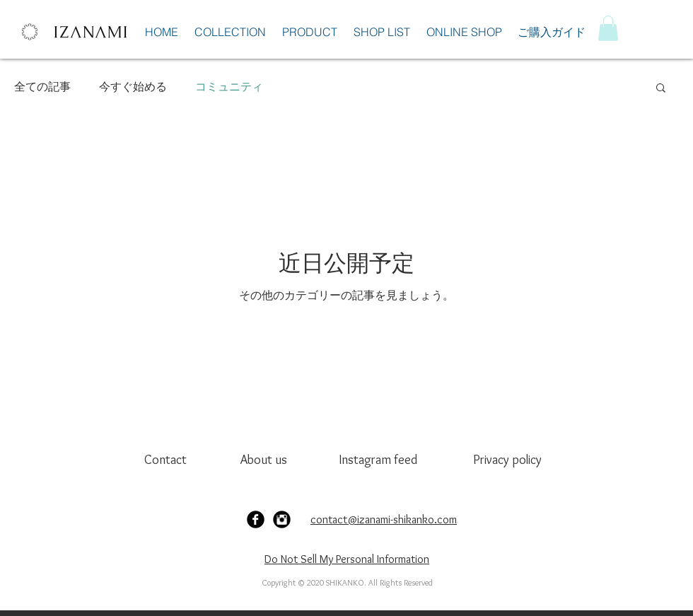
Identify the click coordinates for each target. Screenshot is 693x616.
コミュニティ (229, 87)
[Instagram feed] (378, 460)
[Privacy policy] (512, 460)
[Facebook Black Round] (256, 519)
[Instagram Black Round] (282, 519)
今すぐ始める (133, 87)
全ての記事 (42, 87)
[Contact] (169, 460)
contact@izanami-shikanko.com (384, 519)
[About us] (266, 460)
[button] (608, 28)
